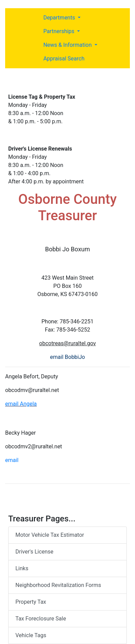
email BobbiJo (67, 357)
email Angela (21, 404)
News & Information (68, 45)
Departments (60, 18)
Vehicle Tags (31, 635)
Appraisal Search (64, 59)
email (12, 460)
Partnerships (59, 31)
